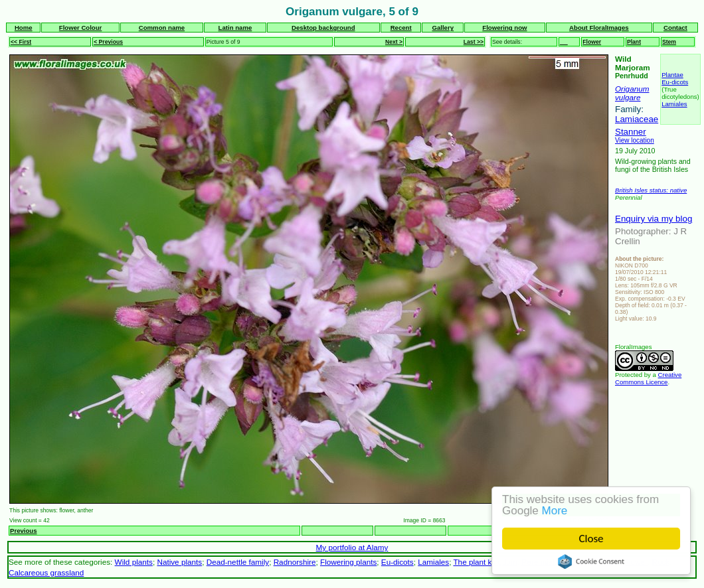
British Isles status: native (651, 190)
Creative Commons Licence (648, 378)
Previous (24, 531)
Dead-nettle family (238, 562)
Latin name (235, 28)
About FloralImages (599, 28)
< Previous (108, 42)
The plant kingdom (485, 562)
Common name (162, 28)
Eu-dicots (675, 82)
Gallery (443, 28)
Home (24, 28)
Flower (592, 42)
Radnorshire (295, 562)
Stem (669, 42)
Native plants (179, 562)
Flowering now (504, 28)
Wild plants (134, 562)
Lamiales (674, 104)
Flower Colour (81, 28)
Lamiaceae (637, 119)
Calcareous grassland (46, 572)
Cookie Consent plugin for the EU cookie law (591, 561)
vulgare (628, 97)
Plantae (672, 75)
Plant (634, 42)
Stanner (631, 132)
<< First (21, 42)
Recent (401, 28)
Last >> (474, 42)
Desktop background (323, 28)
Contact (675, 28)
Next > (394, 42)
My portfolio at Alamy (352, 547)
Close (591, 539)
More (555, 511)
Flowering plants (348, 562)
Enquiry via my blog (654, 219)
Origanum (632, 89)
